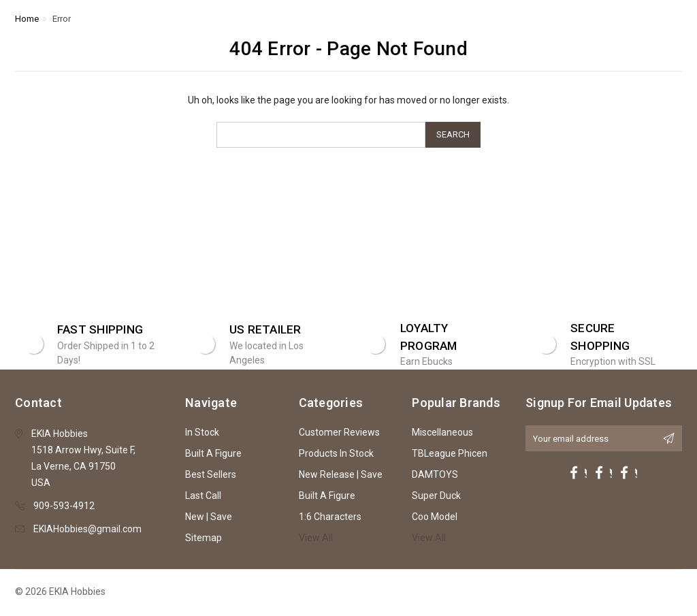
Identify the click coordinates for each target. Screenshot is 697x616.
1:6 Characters (330, 517)
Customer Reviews (339, 432)
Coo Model (435, 517)
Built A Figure (213, 453)
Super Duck (436, 496)
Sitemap (204, 538)
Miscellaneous (442, 432)
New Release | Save (341, 474)
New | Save (209, 517)
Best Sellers (211, 474)
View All (316, 538)
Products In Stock (336, 453)
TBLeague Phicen (450, 453)
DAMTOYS (435, 474)
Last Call (203, 496)
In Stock (202, 432)
